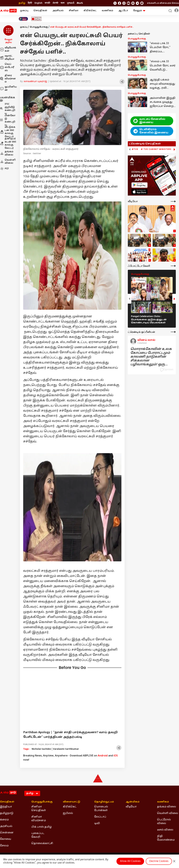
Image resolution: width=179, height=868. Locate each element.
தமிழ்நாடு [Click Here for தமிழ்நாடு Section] (7, 813)
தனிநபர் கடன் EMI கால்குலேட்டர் (8, 143)
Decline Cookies (159, 861)
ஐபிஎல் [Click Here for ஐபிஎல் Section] (68, 813)
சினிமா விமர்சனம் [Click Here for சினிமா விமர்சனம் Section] (39, 819)
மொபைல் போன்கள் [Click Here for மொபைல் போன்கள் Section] (101, 809)
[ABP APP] (139, 185)
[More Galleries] (173, 266)
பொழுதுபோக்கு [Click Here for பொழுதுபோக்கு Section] (42, 802)
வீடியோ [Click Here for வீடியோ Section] (131, 807)
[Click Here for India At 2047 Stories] (23, 19)
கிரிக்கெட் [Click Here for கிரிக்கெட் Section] (70, 807)
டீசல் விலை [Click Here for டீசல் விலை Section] (165, 830)
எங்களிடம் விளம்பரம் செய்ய (163, 3)
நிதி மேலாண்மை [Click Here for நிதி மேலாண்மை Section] (166, 838)
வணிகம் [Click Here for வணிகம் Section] (163, 802)
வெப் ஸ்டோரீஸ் (7, 67)
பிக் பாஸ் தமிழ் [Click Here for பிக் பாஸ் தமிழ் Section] (42, 827)
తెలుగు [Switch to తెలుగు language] (80, 3)
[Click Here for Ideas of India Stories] (36, 19)
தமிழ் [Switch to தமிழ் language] (22, 3)
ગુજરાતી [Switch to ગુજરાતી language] (71, 3)
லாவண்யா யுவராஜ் (35, 82)
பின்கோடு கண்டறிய (8, 120)
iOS (116, 756)
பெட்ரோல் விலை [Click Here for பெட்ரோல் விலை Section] (164, 822)
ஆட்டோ (123, 11)
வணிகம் (107, 11)
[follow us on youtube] (128, 3)
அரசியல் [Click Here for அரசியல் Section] (6, 826)
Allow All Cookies (130, 861)
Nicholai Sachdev (41, 749)
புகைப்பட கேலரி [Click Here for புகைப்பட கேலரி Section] (38, 835)
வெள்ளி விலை (8, 162)
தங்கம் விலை (7, 153)
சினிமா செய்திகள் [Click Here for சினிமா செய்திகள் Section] (39, 809)
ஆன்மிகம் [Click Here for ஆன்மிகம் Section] (133, 802)
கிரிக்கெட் (90, 11)
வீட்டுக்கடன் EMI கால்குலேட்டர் (8, 132)
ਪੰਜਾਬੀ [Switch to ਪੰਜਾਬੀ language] (55, 3)
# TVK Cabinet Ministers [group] (156, 149)
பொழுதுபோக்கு (39, 27)
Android (103, 756)
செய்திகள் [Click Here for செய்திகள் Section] (7, 802)
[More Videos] (173, 201)
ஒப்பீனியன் (8, 89)
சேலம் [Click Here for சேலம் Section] (4, 846)
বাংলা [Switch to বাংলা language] (63, 3)
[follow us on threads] (124, 3)
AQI (4, 169)
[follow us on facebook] (119, 3)
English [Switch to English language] (38, 3)
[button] (8, 35)
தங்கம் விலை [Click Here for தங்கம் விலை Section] (167, 807)
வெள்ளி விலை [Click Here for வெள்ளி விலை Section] (168, 813)
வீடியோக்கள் (8, 49)
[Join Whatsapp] (142, 3)
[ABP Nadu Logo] (8, 11)
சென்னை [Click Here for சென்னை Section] (7, 833)
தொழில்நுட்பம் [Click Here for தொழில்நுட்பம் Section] (104, 802)
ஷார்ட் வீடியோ (7, 58)
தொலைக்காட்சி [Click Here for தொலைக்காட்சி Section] (42, 843)
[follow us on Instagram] (133, 3)
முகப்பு (24, 11)
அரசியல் (58, 11)
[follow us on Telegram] (137, 3)
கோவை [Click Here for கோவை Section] (6, 839)
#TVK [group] (135, 149)
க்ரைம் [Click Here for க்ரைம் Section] (4, 820)
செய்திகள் (40, 11)
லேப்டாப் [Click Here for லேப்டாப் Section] (100, 817)
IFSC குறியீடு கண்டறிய (8, 109)
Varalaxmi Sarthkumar (66, 749)
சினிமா (74, 11)
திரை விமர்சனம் (8, 79)
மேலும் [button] (139, 11)
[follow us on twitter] (115, 3)
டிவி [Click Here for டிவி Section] (97, 823)
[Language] (32, 793)
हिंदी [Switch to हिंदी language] (30, 3)
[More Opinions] (173, 332)
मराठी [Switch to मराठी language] (48, 3)
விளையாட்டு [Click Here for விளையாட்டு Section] (72, 802)
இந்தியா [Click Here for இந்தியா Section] (6, 807)
